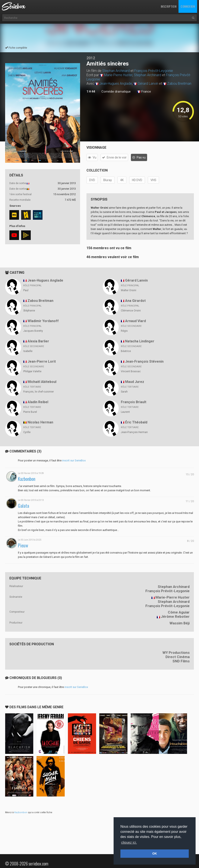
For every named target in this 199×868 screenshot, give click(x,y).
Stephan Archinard (116, 71)
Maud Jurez (135, 382)
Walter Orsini (129, 290)
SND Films (181, 661)
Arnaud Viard (135, 321)
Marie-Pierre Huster (118, 75)
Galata (23, 506)
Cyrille (27, 432)
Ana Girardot (135, 301)
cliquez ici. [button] (129, 843)
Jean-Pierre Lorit (42, 361)
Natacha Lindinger (140, 341)
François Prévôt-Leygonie (154, 71)
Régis (124, 331)
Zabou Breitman (179, 84)
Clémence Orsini (131, 311)
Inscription (169, 6)
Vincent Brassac (131, 371)
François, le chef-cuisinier (39, 392)
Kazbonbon (27, 479)
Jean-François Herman (134, 432)
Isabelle (28, 351)
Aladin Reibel (38, 402)
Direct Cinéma (178, 657)
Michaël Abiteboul (42, 382)
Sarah (124, 392)
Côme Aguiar (179, 612)
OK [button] (155, 853)
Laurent (125, 412)
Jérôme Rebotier (175, 616)
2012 (91, 58)
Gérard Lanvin (148, 84)
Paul (26, 290)
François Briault (134, 402)
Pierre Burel (30, 412)
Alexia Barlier (38, 341)
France (144, 92)
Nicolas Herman (40, 422)
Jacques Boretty (33, 331)
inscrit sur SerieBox (74, 460)
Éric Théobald (136, 422)
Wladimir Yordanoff (43, 321)
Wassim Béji (180, 623)
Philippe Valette (32, 371)
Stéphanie (29, 311)
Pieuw (23, 545)
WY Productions (176, 653)
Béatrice (126, 351)
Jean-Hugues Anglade (116, 84)
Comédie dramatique (116, 92)
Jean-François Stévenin (144, 361)
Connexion (188, 6)
